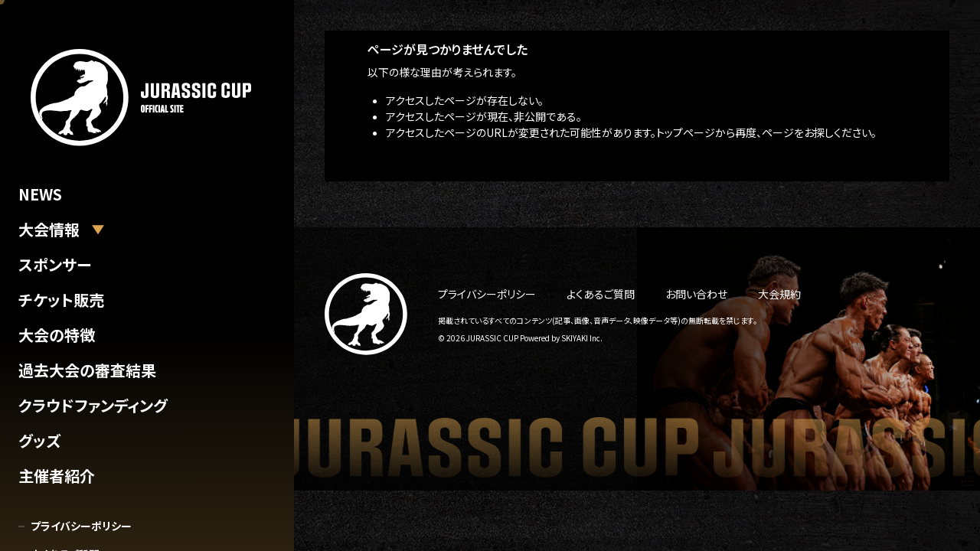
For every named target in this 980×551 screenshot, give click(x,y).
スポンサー (55, 264)
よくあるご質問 (601, 294)
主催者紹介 (57, 476)
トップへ (386, 161)
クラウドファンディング (93, 405)
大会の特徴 (57, 335)
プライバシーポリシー (81, 526)
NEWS (40, 194)
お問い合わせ (696, 294)
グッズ (39, 440)
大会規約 (779, 294)
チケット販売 (61, 300)
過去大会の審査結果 (87, 370)
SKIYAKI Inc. (582, 338)
